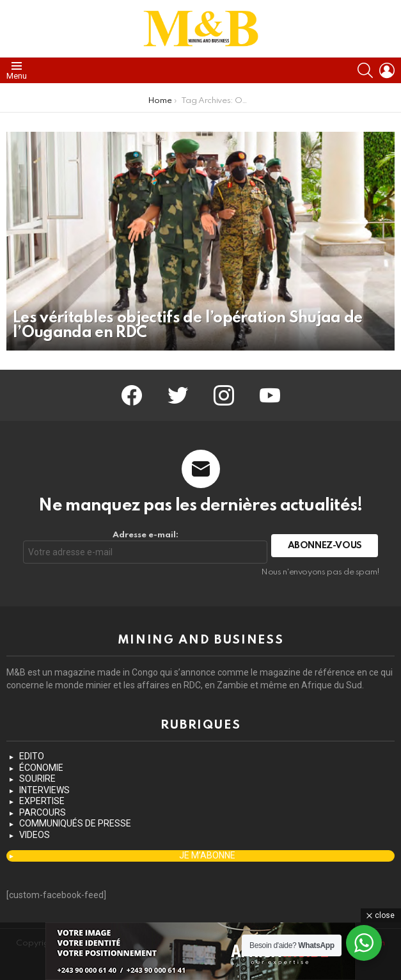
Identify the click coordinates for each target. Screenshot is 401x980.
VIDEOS (35, 835)
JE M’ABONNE (207, 855)
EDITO (32, 756)
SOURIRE (37, 778)
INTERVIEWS (44, 790)
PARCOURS (43, 812)
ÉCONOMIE (41, 768)
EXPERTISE (42, 801)
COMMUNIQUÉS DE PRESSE (75, 823)
